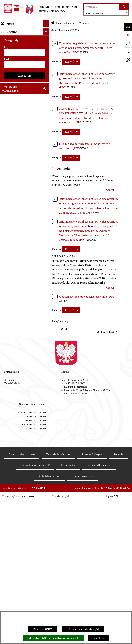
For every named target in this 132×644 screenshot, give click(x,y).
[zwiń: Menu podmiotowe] (47, 31)
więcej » (111, 190)
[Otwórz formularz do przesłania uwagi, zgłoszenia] (128, 51)
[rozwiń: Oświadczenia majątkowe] (47, 540)
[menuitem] (25, 42)
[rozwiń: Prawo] (47, 98)
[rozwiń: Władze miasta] (47, 62)
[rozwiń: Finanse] (47, 165)
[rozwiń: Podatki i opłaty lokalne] (47, 174)
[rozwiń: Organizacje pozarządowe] (47, 518)
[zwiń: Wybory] (47, 183)
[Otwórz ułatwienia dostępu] (128, 27)
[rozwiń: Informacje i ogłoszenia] (47, 549)
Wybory (83, 23)
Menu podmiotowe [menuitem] (13, 30)
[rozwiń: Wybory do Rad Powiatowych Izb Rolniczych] (47, 479)
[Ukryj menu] (46, 24)
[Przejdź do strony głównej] (41, 9)
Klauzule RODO (43, 629)
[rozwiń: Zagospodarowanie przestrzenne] (47, 567)
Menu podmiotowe (66, 23)
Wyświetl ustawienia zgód (83, 629)
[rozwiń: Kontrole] (47, 558)
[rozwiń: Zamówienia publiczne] (47, 116)
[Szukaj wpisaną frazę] (124, 7)
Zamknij (99, 638)
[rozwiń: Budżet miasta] (47, 138)
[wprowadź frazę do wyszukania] (101, 7)
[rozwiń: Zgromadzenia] (47, 607)
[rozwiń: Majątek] (47, 156)
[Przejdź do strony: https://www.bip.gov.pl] (128, 35)
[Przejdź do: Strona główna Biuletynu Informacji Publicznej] (53, 23)
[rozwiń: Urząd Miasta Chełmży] (47, 71)
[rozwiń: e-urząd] (47, 80)
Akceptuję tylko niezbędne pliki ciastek (53, 638)
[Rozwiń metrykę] (71, 62)
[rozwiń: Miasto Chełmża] (47, 53)
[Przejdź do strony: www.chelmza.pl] (128, 43)
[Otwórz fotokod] (128, 60)
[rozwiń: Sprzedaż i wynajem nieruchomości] (47, 125)
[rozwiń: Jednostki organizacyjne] (47, 107)
